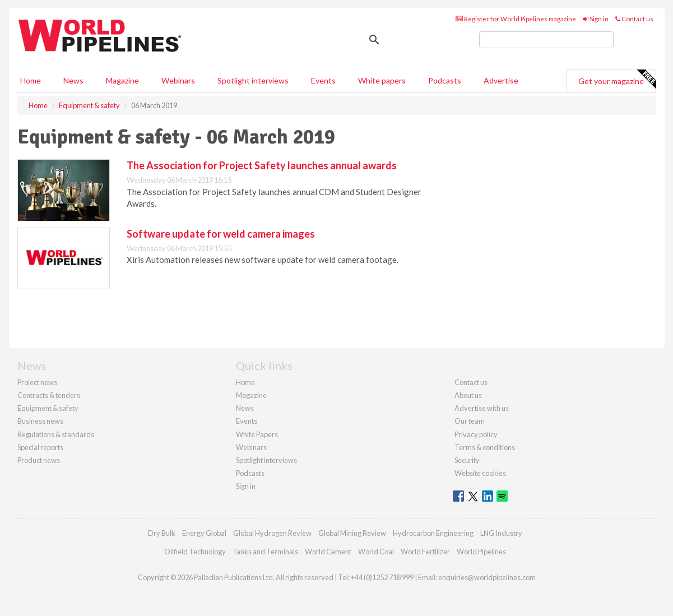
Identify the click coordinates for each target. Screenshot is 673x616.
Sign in (596, 19)
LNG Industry (501, 533)
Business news (40, 421)
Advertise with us (482, 408)
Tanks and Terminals (265, 552)
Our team (470, 421)
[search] (546, 40)
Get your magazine (617, 80)
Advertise (501, 80)
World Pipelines (481, 552)
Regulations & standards (56, 434)
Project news (37, 382)
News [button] (73, 80)
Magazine (122, 80)
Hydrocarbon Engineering (433, 533)
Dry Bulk (162, 533)
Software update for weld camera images (221, 234)
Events (323, 80)
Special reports (40, 447)
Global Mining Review (352, 533)
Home (31, 80)
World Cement (328, 552)
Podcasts (445, 80)
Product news (39, 460)
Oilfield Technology (195, 552)
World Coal (376, 552)
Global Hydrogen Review (272, 533)
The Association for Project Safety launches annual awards (262, 165)
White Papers (257, 434)
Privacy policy (476, 434)
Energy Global (204, 533)
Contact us (634, 19)
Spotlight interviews (253, 80)
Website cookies (480, 473)
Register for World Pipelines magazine (516, 19)
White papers (382, 80)
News (245, 408)
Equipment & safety (48, 408)
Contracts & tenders (49, 395)
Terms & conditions (485, 447)
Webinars (178, 80)
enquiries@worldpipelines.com (487, 577)
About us (468, 395)
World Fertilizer (425, 552)
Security (467, 460)
